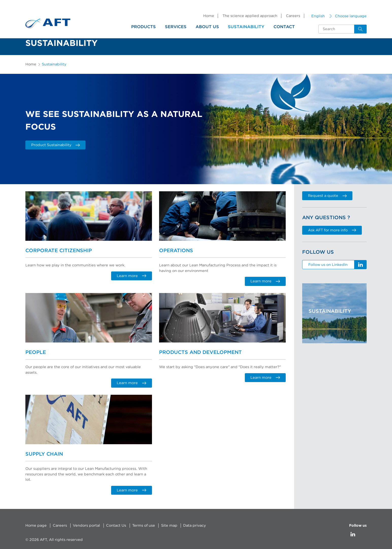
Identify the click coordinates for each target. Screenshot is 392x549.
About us (207, 27)
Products (143, 27)
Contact (284, 27)
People (36, 352)
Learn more (131, 276)
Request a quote (327, 196)
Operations (176, 251)
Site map (169, 525)
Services (176, 27)
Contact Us (116, 525)
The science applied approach (250, 16)
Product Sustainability (56, 145)
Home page (36, 525)
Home (209, 16)
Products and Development (200, 352)
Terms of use (144, 525)
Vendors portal (86, 525)
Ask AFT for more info (332, 230)
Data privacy (195, 525)
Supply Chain (44, 454)
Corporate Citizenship (59, 251)
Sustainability (246, 27)
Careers (293, 16)
